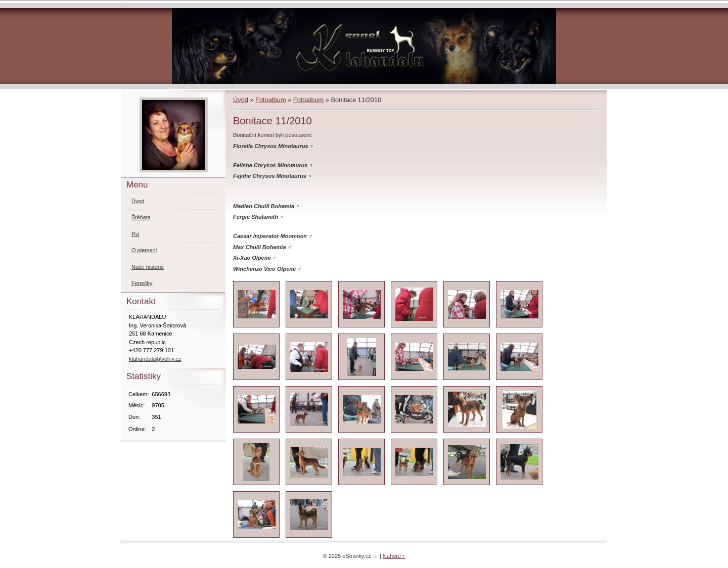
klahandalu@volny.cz (155, 359)
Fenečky (142, 283)
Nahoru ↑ (394, 556)
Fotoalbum (270, 100)
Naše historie (148, 267)
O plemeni (144, 250)
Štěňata (141, 217)
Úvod (241, 100)
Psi (135, 234)
